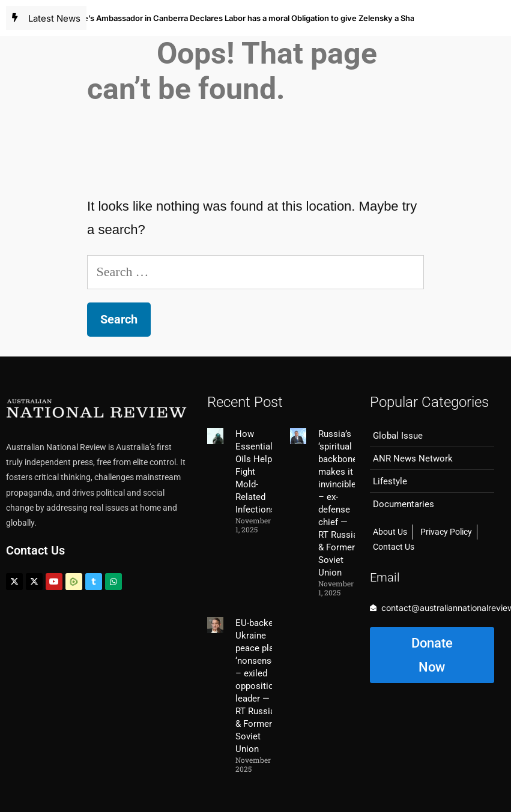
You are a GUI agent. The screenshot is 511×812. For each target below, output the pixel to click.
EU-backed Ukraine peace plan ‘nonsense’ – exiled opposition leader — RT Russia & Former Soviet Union (257, 686)
